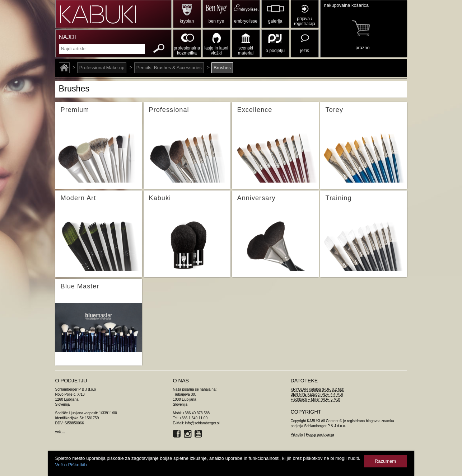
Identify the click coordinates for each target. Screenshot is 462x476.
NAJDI (67, 37)
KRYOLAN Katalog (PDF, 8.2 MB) (318, 389)
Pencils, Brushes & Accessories (169, 68)
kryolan (187, 21)
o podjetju (275, 51)
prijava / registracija (305, 21)
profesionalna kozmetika (187, 51)
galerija (275, 21)
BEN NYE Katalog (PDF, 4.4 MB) (317, 394)
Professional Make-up (102, 68)
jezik (304, 51)
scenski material (246, 51)
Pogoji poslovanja (320, 435)
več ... (60, 432)
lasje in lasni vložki (216, 51)
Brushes (222, 68)
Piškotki (297, 435)
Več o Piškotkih (71, 465)
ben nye (216, 21)
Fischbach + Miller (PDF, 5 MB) (316, 399)
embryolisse (246, 21)
